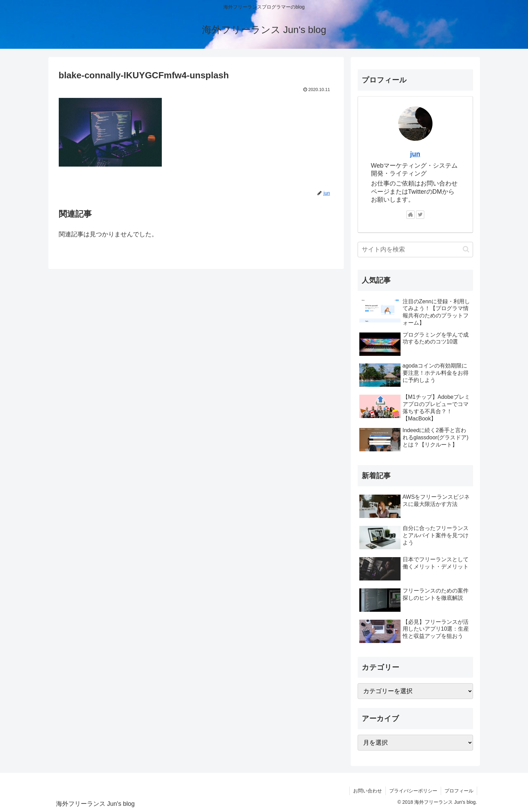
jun (415, 154)
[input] (415, 250)
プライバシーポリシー (413, 791)
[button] (466, 249)
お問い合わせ (368, 791)
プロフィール (459, 791)
